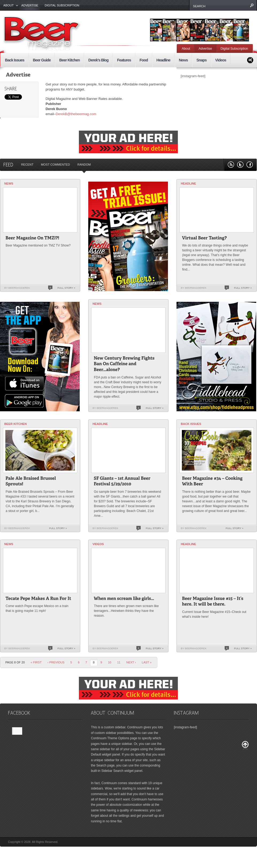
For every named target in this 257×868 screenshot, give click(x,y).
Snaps (201, 60)
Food (144, 60)
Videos (221, 60)
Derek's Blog (98, 60)
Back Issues (15, 60)
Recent (27, 165)
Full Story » (66, 288)
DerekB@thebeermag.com (76, 114)
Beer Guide (42, 60)
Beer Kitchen (69, 60)
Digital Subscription (62, 5)
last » (147, 662)
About (9, 6)
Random (84, 165)
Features (124, 60)
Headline (163, 60)
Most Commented (55, 165)
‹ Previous (56, 662)
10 (110, 662)
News (183, 60)
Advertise (30, 5)
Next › (131, 662)
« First (36, 662)
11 (119, 662)
